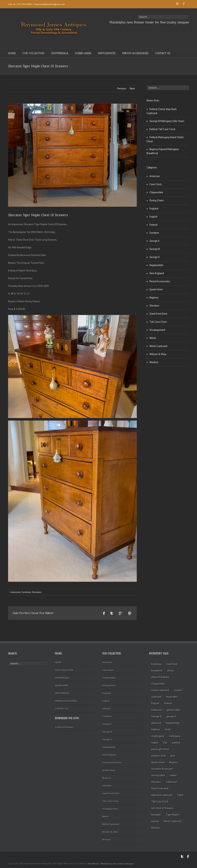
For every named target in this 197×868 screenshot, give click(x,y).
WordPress (94, 864)
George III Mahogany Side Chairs (167, 121)
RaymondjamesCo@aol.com (50, 4)
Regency (154, 298)
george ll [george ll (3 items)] (171, 716)
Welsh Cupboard (158, 346)
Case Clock (156, 184)
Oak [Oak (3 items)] (165, 743)
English (153, 217)
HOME (12, 53)
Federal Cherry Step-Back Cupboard (162, 111)
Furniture (26, 592)
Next (132, 89)
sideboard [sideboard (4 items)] (171, 782)
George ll (155, 257)
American (16, 592)
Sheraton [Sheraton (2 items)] (156, 782)
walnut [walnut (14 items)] (155, 821)
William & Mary (158, 354)
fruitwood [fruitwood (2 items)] (157, 710)
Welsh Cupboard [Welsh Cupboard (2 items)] (172, 821)
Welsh (153, 338)
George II (154, 241)
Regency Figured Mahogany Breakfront (163, 151)
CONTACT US (163, 53)
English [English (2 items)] (155, 703)
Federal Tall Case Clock (162, 129)
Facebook (184, 4)
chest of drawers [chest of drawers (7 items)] (160, 677)
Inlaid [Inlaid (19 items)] (168, 730)
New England (157, 273)
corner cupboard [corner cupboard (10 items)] (160, 690)
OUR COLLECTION (33, 53)
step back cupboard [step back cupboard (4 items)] (162, 795)
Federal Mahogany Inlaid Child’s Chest (165, 139)
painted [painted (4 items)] (176, 743)
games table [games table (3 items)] (173, 710)
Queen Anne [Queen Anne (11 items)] (158, 762)
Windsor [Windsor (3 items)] (156, 828)
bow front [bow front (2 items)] (172, 664)
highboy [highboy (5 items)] (156, 730)
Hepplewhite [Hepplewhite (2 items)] (173, 723)
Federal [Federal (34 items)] (168, 703)
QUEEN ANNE (83, 53)
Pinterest (130, 614)
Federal (154, 225)
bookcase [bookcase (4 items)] (157, 664)
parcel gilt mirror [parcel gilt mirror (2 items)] (160, 749)
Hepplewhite (156, 265)
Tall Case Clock (158, 322)
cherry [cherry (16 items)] (170, 671)
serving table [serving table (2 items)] (158, 775)
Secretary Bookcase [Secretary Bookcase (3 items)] (162, 769)
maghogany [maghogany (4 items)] (158, 736)
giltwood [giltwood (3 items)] (156, 723)
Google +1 (121, 613)
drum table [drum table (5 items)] (172, 697)
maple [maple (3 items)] (155, 743)
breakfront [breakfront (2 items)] (157, 671)
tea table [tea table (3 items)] (156, 815)
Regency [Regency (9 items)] (174, 762)
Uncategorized (157, 330)
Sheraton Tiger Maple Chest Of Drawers (38, 215)
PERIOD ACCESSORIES (135, 53)
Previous (122, 89)
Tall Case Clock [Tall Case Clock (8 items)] (160, 802)
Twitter (177, 4)
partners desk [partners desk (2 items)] (158, 756)
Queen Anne (156, 289)
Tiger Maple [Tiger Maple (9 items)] (172, 815)
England (154, 209)
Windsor (154, 362)
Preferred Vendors (64, 727)
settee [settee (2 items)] (173, 775)
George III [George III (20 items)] (156, 716)
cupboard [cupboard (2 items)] (156, 697)
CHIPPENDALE (60, 53)
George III (155, 249)
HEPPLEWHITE (107, 53)
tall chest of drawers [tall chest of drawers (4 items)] (162, 808)
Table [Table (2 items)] (180, 795)
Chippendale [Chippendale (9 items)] (158, 684)
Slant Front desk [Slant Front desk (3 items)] (160, 789)
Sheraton (37, 592)
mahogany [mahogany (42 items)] (175, 736)
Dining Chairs (157, 200)
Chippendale (156, 192)
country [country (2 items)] (178, 690)
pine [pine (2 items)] (173, 756)
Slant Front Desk (158, 314)
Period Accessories (160, 281)
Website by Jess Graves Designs (117, 864)
